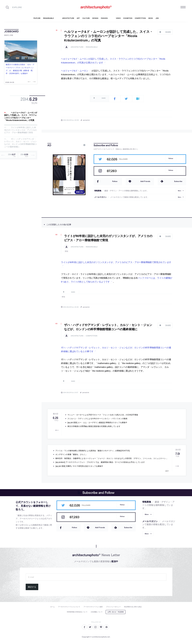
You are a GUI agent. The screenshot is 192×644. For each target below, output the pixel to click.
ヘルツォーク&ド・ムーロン (75, 71)
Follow (171, 158)
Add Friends (145, 181)
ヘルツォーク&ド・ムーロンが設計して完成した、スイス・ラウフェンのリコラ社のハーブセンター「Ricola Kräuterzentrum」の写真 (21, 117)
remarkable (92, 47)
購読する (32, 587)
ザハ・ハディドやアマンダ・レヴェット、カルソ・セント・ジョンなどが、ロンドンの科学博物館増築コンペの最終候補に (20, 143)
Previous (29, 82)
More (180, 191)
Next (34, 82)
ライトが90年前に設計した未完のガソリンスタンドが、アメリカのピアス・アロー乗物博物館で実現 (20, 130)
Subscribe (178, 181)
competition (92, 336)
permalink (86, 120)
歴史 (67, 251)
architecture (77, 47)
